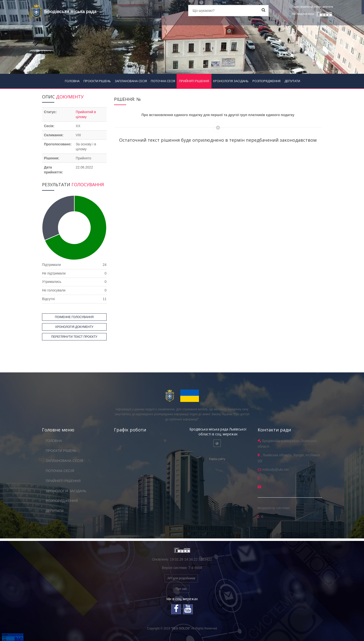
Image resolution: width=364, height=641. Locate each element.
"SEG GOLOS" (181, 628)
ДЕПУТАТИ (292, 81)
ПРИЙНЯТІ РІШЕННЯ (194, 81)
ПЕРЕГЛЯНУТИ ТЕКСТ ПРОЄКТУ (74, 337)
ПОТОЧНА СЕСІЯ (163, 81)
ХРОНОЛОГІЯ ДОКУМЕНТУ (74, 327)
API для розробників (181, 578)
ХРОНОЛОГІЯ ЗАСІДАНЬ (231, 81)
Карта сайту (217, 459)
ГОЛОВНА (72, 81)
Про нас (181, 589)
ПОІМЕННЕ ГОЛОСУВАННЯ (74, 317)
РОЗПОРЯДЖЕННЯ (266, 81)
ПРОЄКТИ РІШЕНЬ (97, 81)
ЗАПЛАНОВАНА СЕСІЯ (131, 81)
